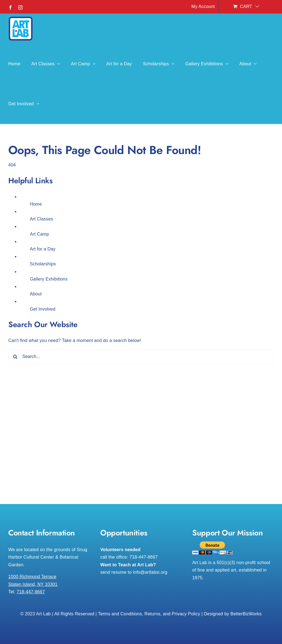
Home (36, 204)
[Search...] (141, 357)
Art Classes (41, 219)
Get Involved (43, 309)
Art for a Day (43, 249)
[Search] (15, 357)
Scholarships (43, 264)
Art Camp (39, 234)
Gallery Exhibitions (49, 279)
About (36, 294)
